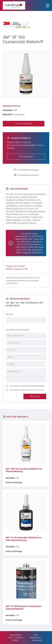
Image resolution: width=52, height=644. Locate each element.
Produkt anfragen (24, 124)
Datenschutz (35, 637)
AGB (35, 635)
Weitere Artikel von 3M (17, 269)
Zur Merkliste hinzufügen (28, 170)
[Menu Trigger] (47, 5)
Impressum (37, 640)
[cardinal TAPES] (14, 5)
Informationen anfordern (28, 175)
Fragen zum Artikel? (15, 266)
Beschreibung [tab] (19, 189)
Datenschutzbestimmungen (34, 386)
